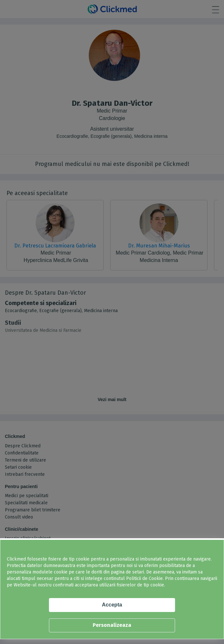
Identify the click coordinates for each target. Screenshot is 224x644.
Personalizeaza (112, 625)
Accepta (112, 605)
